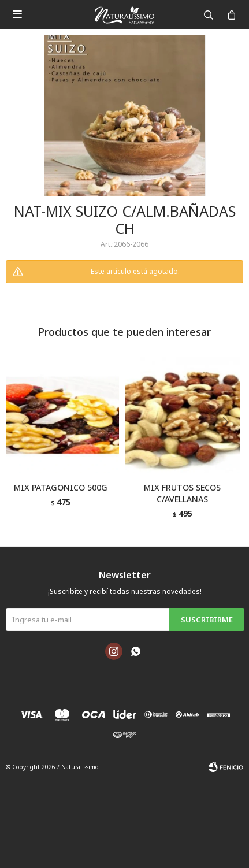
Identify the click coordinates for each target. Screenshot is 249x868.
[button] (230, 446)
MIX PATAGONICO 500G (61, 487)
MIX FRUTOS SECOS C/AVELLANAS (182, 493)
